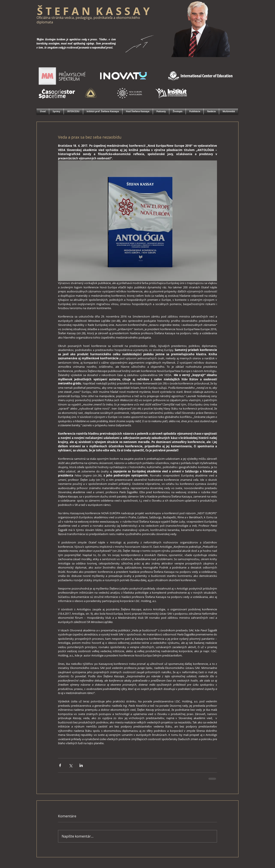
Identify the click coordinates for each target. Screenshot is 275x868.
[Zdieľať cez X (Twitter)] (71, 765)
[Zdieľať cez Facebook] (60, 765)
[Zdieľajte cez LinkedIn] (81, 765)
